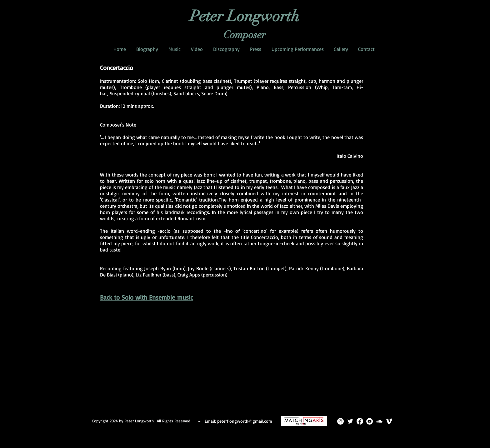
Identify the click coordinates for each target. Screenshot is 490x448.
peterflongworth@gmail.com (245, 421)
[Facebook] (360, 421)
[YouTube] (370, 421)
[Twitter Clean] (350, 421)
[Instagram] (340, 421)
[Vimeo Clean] (389, 421)
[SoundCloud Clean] (379, 421)
